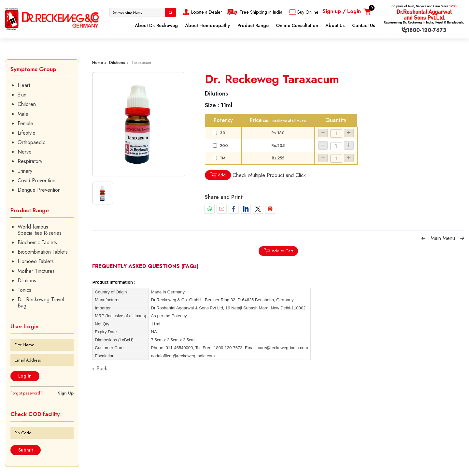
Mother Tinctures (36, 271)
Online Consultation (297, 25)
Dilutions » (119, 62)
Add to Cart (278, 251)
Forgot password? (26, 393)
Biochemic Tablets (37, 242)
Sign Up (66, 393)
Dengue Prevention (39, 190)
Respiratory (30, 161)
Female (25, 123)
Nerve (25, 152)
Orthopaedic (31, 142)
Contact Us (363, 25)
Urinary (25, 171)
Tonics (24, 290)
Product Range (253, 25)
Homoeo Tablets (36, 261)
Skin (22, 95)
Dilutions (27, 281)
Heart (24, 85)
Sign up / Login (342, 11)
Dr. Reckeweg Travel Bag (41, 303)
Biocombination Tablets (43, 252)
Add (218, 175)
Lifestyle (27, 133)
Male (23, 114)
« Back (100, 369)
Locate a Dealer (202, 12)
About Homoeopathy (207, 25)
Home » (99, 62)
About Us (335, 25)
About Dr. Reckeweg (156, 25)
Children (27, 104)
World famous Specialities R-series (40, 230)
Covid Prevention (36, 180)
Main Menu (443, 238)
